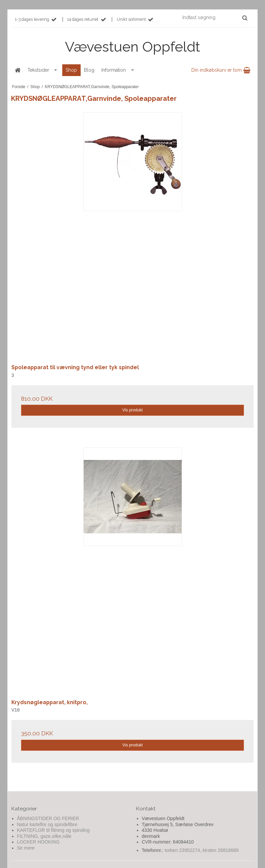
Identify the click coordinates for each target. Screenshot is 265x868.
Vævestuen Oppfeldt (132, 47)
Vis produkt (132, 410)
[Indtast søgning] (214, 17)
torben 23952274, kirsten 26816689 (202, 850)
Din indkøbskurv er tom (221, 70)
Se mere (26, 848)
